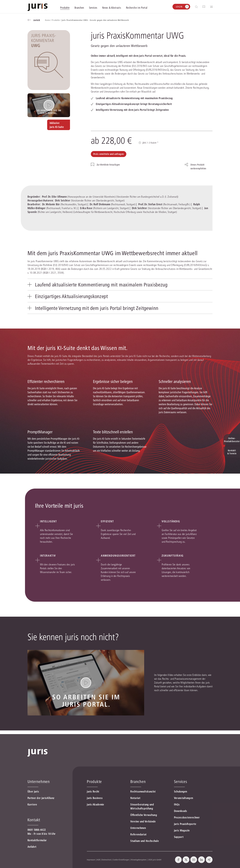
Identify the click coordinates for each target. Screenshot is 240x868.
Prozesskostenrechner (187, 817)
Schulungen (181, 791)
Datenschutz (106, 860)
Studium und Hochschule (145, 841)
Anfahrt (32, 847)
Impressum (91, 860)
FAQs (177, 804)
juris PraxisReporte (185, 824)
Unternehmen (138, 828)
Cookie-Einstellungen (121, 860)
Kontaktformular (37, 840)
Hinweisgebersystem (139, 860)
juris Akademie (95, 804)
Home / (48, 20)
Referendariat (138, 834)
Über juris (33, 791)
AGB (98, 860)
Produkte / (57, 20)
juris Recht (93, 791)
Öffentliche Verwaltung (144, 815)
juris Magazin (182, 830)
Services (181, 782)
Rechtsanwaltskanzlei (143, 791)
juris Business (95, 798)
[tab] (120, 285)
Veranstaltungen (184, 798)
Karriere (32, 804)
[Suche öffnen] (197, 7)
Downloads (181, 811)
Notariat (135, 798)
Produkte (94, 782)
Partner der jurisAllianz (41, 798)
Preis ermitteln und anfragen (109, 154)
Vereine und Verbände (143, 821)
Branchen (138, 782)
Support (179, 837)
